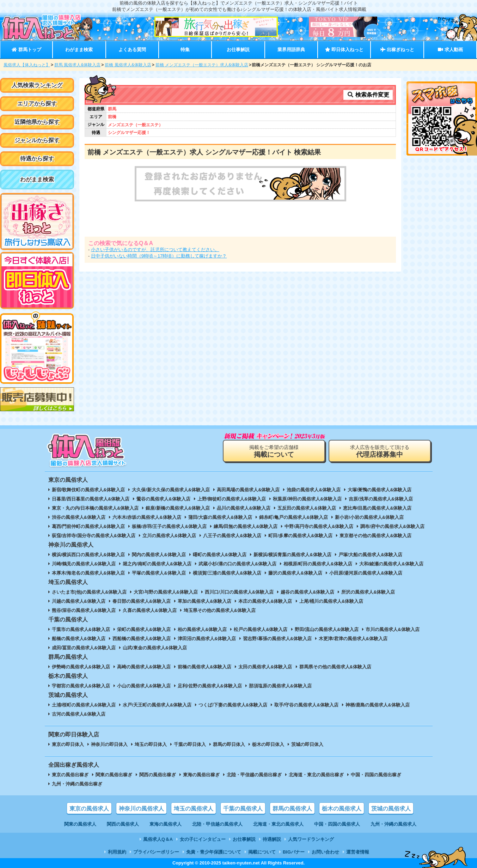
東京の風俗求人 (89, 809)
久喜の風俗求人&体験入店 (149, 610)
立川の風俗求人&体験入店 (169, 536)
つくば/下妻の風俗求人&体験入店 (233, 705)
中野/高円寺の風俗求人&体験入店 (319, 526)
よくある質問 (132, 50)
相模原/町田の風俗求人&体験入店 (318, 564)
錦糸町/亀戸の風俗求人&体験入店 (293, 517)
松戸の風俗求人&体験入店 (261, 629)
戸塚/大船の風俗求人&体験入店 (371, 555)
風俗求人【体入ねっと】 (27, 65)
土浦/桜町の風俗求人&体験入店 (84, 705)
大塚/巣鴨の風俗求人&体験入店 (380, 490)
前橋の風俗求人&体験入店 (204, 667)
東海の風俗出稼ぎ (201, 775)
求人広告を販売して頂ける (380, 451)
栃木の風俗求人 (342, 809)
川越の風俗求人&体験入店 (79, 601)
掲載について (262, 852)
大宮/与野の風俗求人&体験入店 (166, 592)
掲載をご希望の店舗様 (274, 451)
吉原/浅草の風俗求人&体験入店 (381, 499)
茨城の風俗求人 (391, 809)
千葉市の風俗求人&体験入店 (81, 629)
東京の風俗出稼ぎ (70, 775)
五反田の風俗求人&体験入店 (307, 508)
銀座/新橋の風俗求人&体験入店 (178, 508)
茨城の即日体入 (307, 744)
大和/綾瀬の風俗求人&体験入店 (391, 564)
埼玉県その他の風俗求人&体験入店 (220, 610)
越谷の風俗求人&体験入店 (307, 592)
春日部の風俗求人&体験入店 (142, 601)
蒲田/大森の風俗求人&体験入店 (220, 517)
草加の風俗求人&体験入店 (204, 601)
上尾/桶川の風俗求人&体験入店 (331, 601)
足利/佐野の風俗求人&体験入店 (210, 686)
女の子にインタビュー (203, 839)
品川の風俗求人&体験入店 (244, 508)
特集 (185, 50)
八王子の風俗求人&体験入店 (232, 536)
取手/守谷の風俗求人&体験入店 (306, 705)
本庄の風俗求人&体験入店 (265, 601)
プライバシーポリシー (156, 852)
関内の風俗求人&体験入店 (159, 555)
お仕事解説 (238, 50)
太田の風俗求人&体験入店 (265, 667)
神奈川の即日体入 (109, 744)
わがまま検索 (79, 50)
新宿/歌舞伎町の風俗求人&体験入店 (88, 490)
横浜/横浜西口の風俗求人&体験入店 (88, 555)
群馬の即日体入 (229, 744)
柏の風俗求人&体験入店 (202, 629)
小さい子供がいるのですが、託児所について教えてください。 (155, 250)
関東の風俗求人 (80, 824)
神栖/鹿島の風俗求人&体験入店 (378, 705)
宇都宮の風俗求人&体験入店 (81, 686)
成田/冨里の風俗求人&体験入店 (84, 648)
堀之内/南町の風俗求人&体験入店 (157, 564)
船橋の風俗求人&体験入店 (79, 639)
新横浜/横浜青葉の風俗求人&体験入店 (292, 555)
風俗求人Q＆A (158, 839)
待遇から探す (37, 159)
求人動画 (450, 50)
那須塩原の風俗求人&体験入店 (280, 686)
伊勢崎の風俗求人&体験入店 (81, 667)
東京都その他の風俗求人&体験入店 (375, 536)
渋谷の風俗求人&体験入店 (79, 517)
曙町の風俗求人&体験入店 (220, 555)
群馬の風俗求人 (292, 809)
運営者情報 (358, 852)
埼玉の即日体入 (151, 744)
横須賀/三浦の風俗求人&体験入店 (227, 573)
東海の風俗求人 (166, 824)
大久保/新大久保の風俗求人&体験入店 (171, 490)
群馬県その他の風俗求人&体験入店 (335, 667)
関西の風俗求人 (123, 824)
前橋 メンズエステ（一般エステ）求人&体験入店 (202, 65)
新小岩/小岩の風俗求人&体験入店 (369, 517)
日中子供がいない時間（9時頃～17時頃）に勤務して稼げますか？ (159, 256)
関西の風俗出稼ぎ (158, 775)
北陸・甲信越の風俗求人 (217, 824)
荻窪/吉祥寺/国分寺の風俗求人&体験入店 (94, 536)
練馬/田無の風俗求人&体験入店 (246, 526)
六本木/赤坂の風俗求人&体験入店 (147, 517)
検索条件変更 (368, 95)
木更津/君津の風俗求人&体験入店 (353, 639)
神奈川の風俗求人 (141, 809)
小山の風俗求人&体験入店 (144, 686)
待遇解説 (272, 839)
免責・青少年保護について (214, 852)
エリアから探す (37, 104)
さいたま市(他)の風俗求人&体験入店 (89, 592)
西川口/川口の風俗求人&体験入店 (239, 592)
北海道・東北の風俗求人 (278, 824)
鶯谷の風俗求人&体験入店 (163, 499)
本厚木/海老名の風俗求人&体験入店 (88, 573)
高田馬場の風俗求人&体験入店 (248, 490)
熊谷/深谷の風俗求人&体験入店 (84, 610)
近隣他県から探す (37, 122)
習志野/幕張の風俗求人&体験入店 (277, 639)
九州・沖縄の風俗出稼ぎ (77, 784)
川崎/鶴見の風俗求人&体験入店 (84, 564)
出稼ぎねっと (397, 50)
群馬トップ (26, 50)
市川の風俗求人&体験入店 (392, 629)
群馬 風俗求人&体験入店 (77, 65)
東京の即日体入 (68, 744)
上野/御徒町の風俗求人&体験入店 (232, 499)
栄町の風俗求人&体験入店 (144, 629)
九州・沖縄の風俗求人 (393, 824)
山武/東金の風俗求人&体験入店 (155, 648)
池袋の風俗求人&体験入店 (313, 490)
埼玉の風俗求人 (194, 809)
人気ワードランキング (311, 839)
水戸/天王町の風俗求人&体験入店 (157, 705)
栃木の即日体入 (268, 744)
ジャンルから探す (37, 140)
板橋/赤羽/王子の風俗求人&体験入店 (169, 526)
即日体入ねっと (344, 50)
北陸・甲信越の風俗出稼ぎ (254, 775)
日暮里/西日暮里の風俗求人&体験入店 (91, 499)
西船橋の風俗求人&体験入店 (142, 639)
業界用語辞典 (291, 50)
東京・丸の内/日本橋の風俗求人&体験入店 (95, 508)
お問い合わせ (325, 852)
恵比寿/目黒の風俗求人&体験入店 (377, 508)
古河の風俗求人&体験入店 (79, 714)
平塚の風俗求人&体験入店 (159, 573)
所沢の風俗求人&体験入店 (368, 592)
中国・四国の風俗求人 (337, 824)
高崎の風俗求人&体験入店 (144, 667)
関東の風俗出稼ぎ (114, 775)
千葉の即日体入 (190, 744)
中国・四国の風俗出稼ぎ (376, 775)
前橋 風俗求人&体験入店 (128, 65)
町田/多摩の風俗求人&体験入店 (300, 536)
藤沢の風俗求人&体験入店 (295, 573)
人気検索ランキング (37, 85)
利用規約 (117, 852)
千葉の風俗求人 (243, 809)
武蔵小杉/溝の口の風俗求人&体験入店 (237, 564)
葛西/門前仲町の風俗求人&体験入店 (88, 526)
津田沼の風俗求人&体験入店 (207, 639)
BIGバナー (294, 852)
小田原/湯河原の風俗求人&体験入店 (366, 573)
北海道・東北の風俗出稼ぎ (316, 775)
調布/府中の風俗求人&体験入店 (392, 526)
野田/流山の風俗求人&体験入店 (327, 629)
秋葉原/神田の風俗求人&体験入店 (307, 499)
